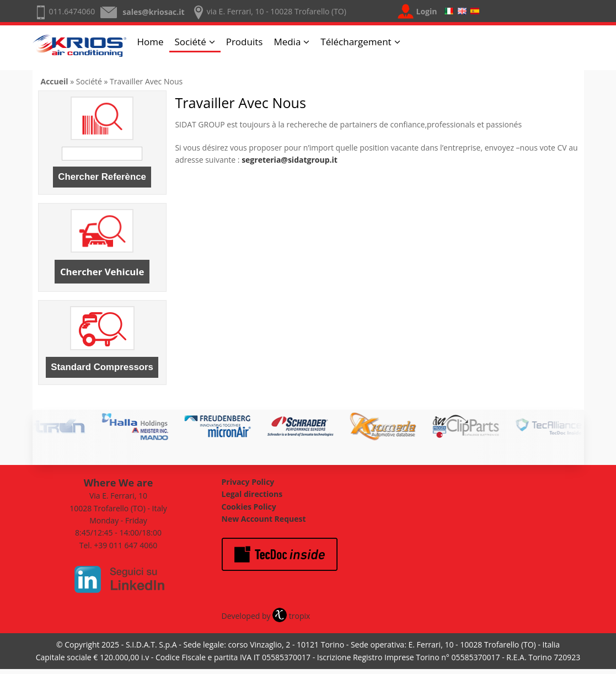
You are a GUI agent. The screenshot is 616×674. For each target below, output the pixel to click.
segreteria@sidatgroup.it (290, 160)
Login (427, 11)
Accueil (55, 81)
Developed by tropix (266, 616)
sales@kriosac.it (153, 12)
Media (287, 42)
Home (151, 42)
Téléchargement (356, 42)
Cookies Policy (249, 507)
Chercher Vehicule (102, 272)
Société (191, 42)
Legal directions (252, 494)
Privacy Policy (248, 482)
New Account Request (264, 519)
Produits (245, 42)
